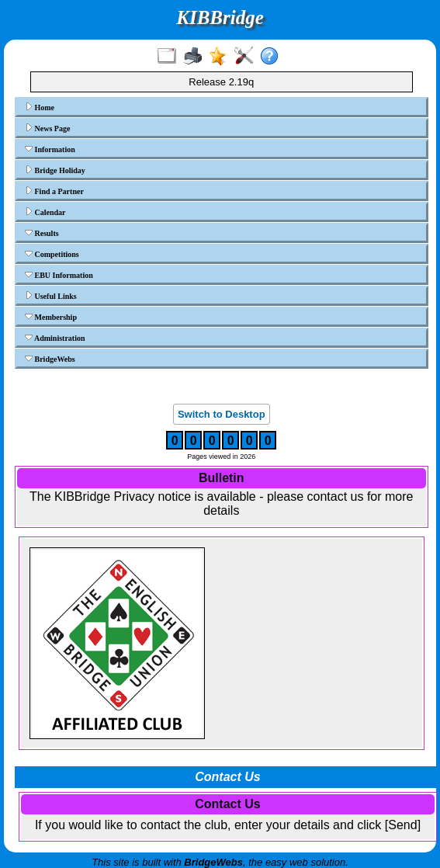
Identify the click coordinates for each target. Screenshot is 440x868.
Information (50, 149)
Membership (51, 317)
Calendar (45, 212)
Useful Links (51, 296)
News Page (47, 128)
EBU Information (59, 275)
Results (42, 233)
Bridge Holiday (55, 170)
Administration (55, 338)
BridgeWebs (50, 359)
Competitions (52, 254)
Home (40, 107)
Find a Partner (54, 191)
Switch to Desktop (222, 414)
